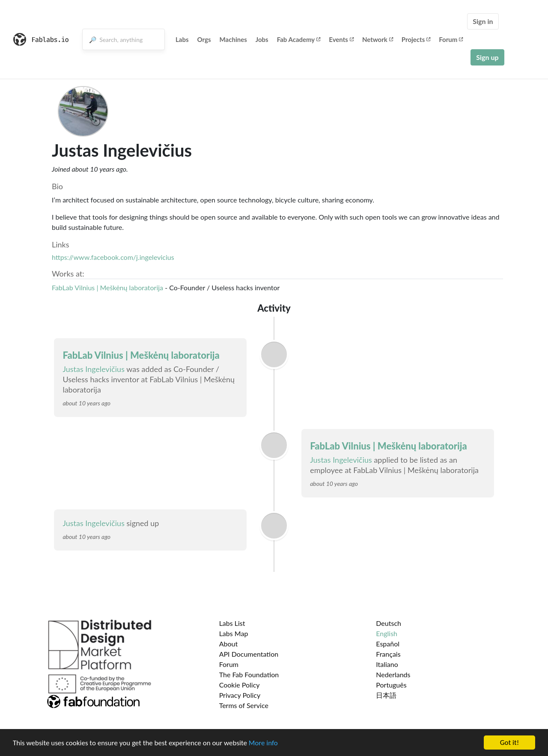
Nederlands (393, 674)
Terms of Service (244, 705)
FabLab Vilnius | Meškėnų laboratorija (107, 287)
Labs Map (234, 633)
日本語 (386, 695)
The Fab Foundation (249, 674)
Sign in (483, 21)
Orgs (204, 39)
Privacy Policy (240, 695)
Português (391, 685)
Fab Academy (299, 39)
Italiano (387, 664)
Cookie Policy (240, 685)
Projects (416, 39)
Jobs (262, 39)
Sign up (487, 57)
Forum (451, 39)
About (229, 644)
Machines (233, 39)
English (387, 633)
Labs (182, 39)
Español (388, 644)
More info (263, 743)
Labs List (232, 623)
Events (341, 39)
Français (388, 654)
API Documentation (249, 654)
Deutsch (389, 623)
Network (378, 39)
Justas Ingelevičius (94, 369)
